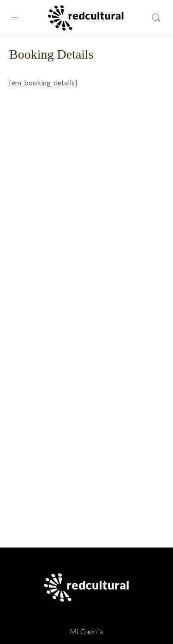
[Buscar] (156, 18)
